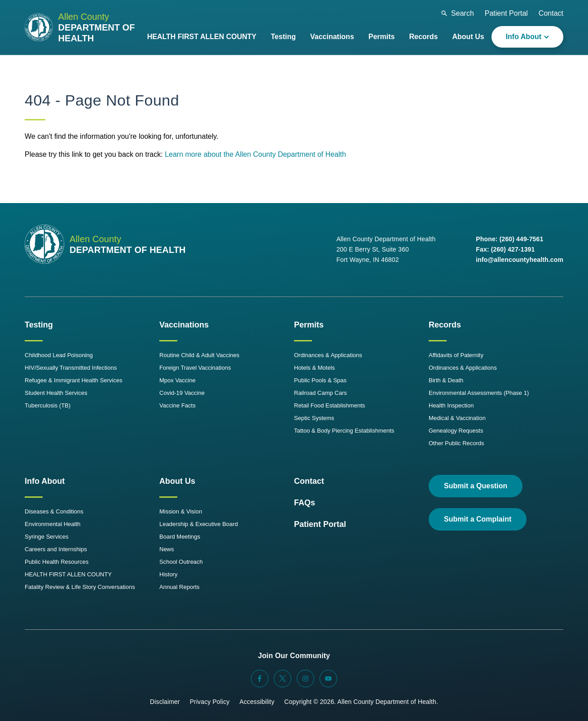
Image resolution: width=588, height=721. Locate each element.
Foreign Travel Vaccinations (195, 368)
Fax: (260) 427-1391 (505, 249)
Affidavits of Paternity (456, 355)
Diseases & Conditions (54, 511)
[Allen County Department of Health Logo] (82, 27)
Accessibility (257, 702)
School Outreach (181, 562)
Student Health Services (56, 393)
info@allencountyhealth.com (520, 260)
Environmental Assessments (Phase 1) (479, 393)
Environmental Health (53, 524)
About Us (177, 481)
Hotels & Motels (314, 368)
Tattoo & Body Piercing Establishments (344, 431)
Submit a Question (476, 486)
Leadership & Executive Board (199, 524)
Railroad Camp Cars (320, 393)
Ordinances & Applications (328, 355)
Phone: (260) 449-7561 (509, 239)
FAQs (305, 503)
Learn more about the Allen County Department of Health (255, 154)
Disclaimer (165, 702)
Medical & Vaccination (457, 418)
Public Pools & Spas (320, 380)
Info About (45, 481)
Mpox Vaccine (178, 380)
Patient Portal (506, 13)
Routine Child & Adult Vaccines (199, 355)
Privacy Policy (210, 702)
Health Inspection (451, 405)
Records (445, 325)
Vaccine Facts (178, 405)
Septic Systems (314, 418)
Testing (39, 325)
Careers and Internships (56, 549)
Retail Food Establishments (329, 405)
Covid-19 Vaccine (182, 393)
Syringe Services (47, 537)
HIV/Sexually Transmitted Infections (71, 368)
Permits (309, 325)
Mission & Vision (181, 511)
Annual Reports (180, 587)
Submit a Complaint (478, 519)
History (168, 574)
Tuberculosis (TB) (48, 405)
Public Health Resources (57, 562)
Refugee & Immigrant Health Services (73, 380)
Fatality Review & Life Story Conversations (80, 587)
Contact (551, 13)
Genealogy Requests (456, 431)
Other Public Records (456, 443)
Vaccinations (184, 325)
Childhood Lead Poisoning (59, 355)
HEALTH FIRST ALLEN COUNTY (68, 574)
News (167, 549)
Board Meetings (180, 537)
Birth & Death (446, 380)
